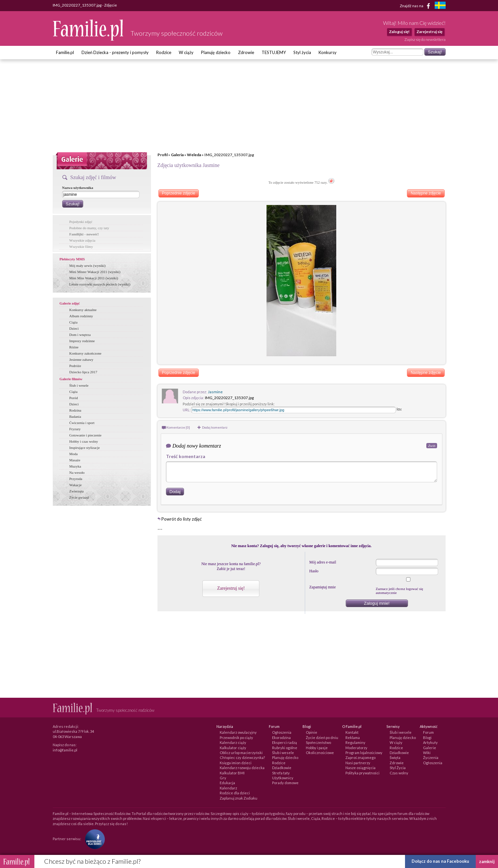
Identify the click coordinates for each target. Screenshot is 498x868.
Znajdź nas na (416, 6)
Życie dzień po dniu (322, 738)
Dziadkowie (282, 768)
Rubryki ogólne (285, 748)
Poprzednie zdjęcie (179, 193)
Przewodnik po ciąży (236, 738)
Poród (74, 398)
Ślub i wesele (79, 385)
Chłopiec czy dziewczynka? (242, 757)
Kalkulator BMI (232, 773)
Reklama (353, 738)
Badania (75, 416)
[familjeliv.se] (440, 6)
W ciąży (186, 52)
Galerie (430, 748)
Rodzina (75, 410)
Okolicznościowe (320, 753)
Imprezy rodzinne (82, 341)
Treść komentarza (186, 456)
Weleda (194, 155)
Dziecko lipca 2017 (83, 372)
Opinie (312, 732)
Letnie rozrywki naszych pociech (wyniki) (100, 284)
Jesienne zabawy (82, 360)
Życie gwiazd (79, 497)
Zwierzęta (77, 491)
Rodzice (164, 52)
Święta (395, 757)
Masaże (75, 460)
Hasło (314, 571)
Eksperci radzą (285, 742)
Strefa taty (281, 773)
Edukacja (227, 783)
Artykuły (430, 742)
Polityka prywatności (362, 773)
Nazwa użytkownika (78, 188)
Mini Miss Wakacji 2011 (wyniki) (94, 278)
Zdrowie (246, 52)
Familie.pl (65, 52)
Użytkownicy (283, 778)
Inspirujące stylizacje (85, 448)
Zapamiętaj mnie (323, 587)
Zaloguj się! (399, 32)
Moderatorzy (356, 748)
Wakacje (76, 485)
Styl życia (302, 52)
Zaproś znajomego (360, 757)
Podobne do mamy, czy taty (89, 228)
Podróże (75, 366)
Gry (223, 778)
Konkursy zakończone (85, 353)
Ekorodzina (281, 738)
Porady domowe (285, 783)
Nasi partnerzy (358, 763)
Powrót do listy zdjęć (182, 519)
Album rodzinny (81, 316)
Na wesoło (77, 472)
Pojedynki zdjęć (81, 222)
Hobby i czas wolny (84, 441)
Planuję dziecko (216, 52)
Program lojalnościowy (364, 753)
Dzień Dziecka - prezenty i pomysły (115, 52)
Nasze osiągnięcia (360, 768)
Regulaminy (355, 742)
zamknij (487, 861)
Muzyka (75, 466)
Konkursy (328, 52)
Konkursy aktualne (83, 310)
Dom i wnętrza (80, 335)
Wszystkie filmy (81, 247)
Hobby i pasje (317, 748)
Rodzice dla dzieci (235, 793)
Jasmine (215, 392)
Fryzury (75, 429)
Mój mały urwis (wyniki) (88, 266)
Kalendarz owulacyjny (238, 732)
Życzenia (431, 757)
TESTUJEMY (274, 52)
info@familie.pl (65, 750)
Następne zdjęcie (426, 193)
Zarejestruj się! (231, 588)
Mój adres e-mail (323, 562)
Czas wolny (399, 773)
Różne (74, 347)
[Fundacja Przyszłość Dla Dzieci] (93, 839)
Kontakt (352, 732)
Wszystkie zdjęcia (83, 240)
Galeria (177, 155)
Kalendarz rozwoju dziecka (242, 768)
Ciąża (74, 322)
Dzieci (74, 328)
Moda (74, 454)
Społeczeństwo (318, 742)
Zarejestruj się (429, 32)
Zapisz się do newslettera (425, 39)
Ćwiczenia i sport (82, 423)
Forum (428, 732)
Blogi (427, 738)
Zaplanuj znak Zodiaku (239, 798)
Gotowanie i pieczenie (85, 435)
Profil (163, 155)
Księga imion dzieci (236, 763)
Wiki (427, 753)
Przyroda (76, 479)
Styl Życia (398, 768)
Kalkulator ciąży (233, 748)
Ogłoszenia (282, 732)
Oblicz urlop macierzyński (241, 753)
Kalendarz (228, 788)
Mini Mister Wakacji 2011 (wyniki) (95, 272)
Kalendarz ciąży (233, 742)
